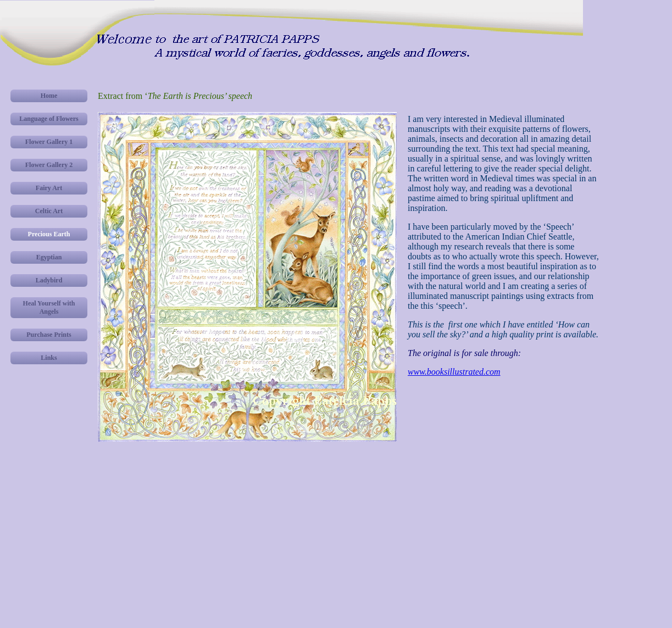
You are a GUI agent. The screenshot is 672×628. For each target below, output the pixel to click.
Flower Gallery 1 (49, 142)
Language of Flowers (49, 119)
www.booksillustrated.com (454, 372)
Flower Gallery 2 (49, 165)
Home (49, 96)
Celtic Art (49, 211)
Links (49, 358)
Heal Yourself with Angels (49, 307)
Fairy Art (49, 188)
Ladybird (49, 280)
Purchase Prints (49, 335)
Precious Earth (49, 234)
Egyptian (49, 257)
